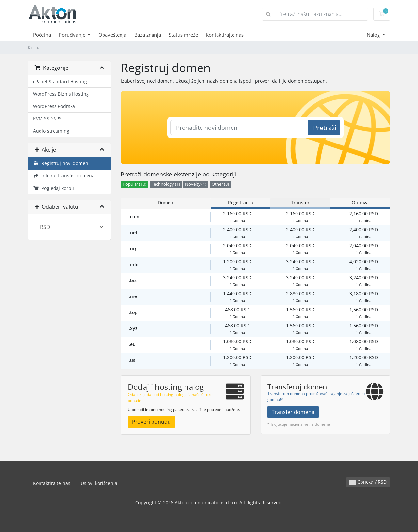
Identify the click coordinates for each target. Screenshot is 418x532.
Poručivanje (73, 35)
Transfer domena (293, 412)
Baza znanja (148, 35)
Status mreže (183, 35)
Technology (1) (166, 184)
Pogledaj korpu (54, 188)
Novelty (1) (196, 184)
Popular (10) (135, 184)
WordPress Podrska (54, 106)
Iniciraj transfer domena (64, 176)
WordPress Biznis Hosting (61, 94)
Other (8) (220, 184)
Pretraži (325, 128)
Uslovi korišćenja (99, 483)
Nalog (374, 35)
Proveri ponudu (151, 422)
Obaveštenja (112, 35)
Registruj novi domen (61, 163)
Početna (42, 35)
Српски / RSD (368, 482)
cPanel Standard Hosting (60, 81)
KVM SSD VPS (47, 119)
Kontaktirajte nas (225, 35)
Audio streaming (51, 131)
